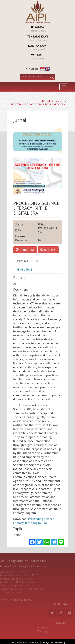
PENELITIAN (24, 269)
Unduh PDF (25, 250)
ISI (37, 261)
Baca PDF (48, 250)
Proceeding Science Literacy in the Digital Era (34, 521)
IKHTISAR (22, 261)
